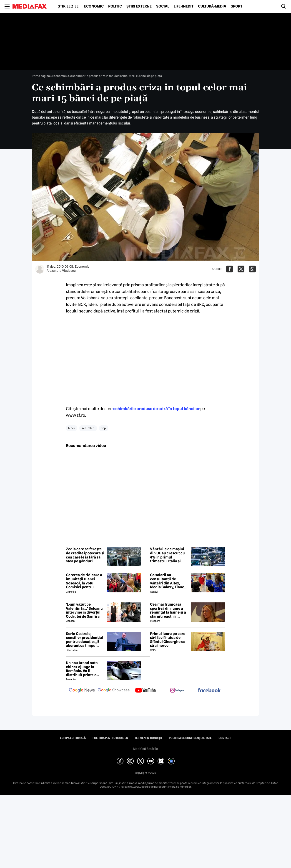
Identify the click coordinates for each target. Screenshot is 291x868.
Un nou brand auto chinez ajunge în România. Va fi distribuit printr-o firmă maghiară (82, 669)
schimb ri (88, 428)
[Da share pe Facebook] (230, 269)
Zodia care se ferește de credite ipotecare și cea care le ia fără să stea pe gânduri (85, 555)
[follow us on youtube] (145, 691)
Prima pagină (41, 76)
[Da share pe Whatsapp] (252, 269)
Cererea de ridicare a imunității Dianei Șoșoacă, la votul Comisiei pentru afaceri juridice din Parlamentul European (84, 581)
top (104, 428)
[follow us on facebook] (209, 691)
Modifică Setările (145, 749)
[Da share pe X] (241, 269)
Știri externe (139, 6)
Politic (115, 6)
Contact (225, 738)
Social (163, 6)
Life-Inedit (184, 6)
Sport (237, 6)
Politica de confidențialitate (190, 738)
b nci (71, 428)
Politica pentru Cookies (110, 738)
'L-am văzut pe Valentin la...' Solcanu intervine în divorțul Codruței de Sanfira (84, 610)
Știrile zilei (69, 6)
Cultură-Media (212, 6)
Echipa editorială (73, 738)
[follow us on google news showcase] (114, 691)
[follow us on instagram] (177, 691)
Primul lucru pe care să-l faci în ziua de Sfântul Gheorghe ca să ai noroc (168, 640)
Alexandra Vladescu (61, 271)
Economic (94, 6)
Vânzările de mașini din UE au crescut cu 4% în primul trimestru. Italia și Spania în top (167, 555)
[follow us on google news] (82, 691)
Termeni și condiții (148, 738)
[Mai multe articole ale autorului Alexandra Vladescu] (40, 269)
